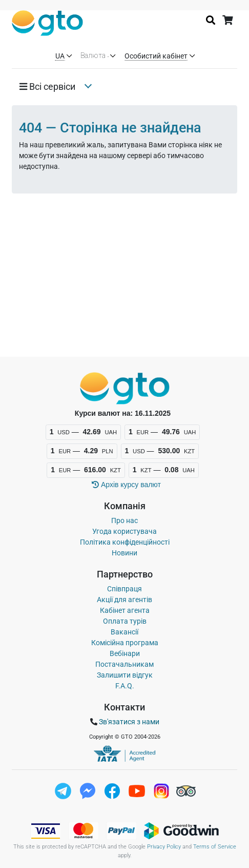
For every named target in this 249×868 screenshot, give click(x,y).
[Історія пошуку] (211, 20)
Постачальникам (125, 664)
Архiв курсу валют (126, 485)
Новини (125, 553)
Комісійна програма (125, 643)
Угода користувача (125, 531)
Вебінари (125, 653)
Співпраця (125, 589)
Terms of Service (215, 847)
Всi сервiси (47, 87)
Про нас (125, 520)
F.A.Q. (125, 686)
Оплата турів (125, 621)
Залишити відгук (125, 675)
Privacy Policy (164, 847)
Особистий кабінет (156, 56)
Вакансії (125, 632)
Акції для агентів (125, 600)
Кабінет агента (125, 610)
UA (60, 56)
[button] (51, 87)
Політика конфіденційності (125, 542)
